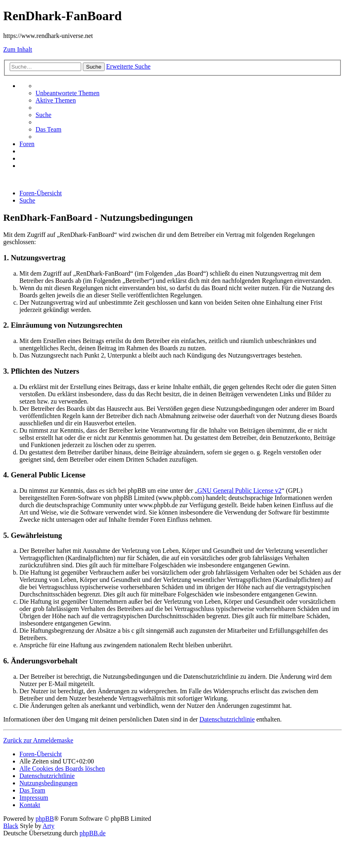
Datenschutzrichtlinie (227, 719)
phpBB (45, 819)
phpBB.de (93, 833)
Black (11, 826)
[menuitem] (67, 93)
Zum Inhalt (18, 49)
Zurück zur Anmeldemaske (38, 740)
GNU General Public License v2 (240, 490)
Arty (48, 826)
